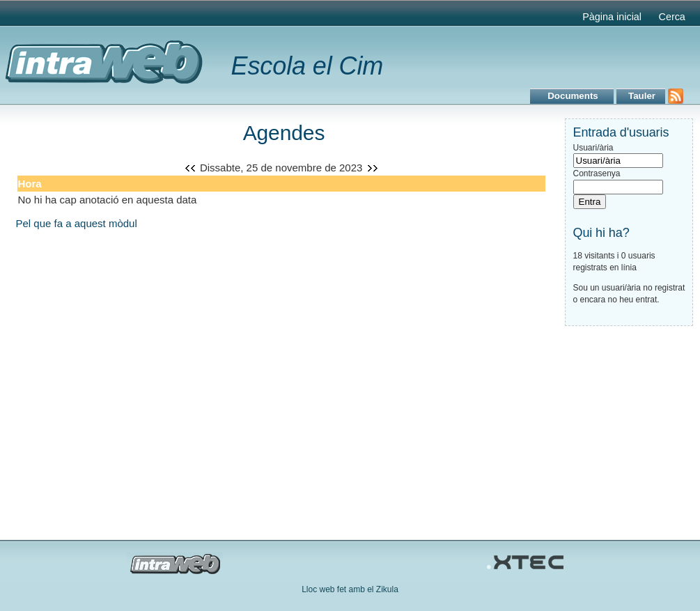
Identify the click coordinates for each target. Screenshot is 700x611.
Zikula (387, 589)
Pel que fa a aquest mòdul (77, 223)
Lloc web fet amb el (339, 589)
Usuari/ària (593, 148)
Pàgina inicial (612, 17)
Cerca (671, 17)
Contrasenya (597, 173)
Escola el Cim (308, 66)
